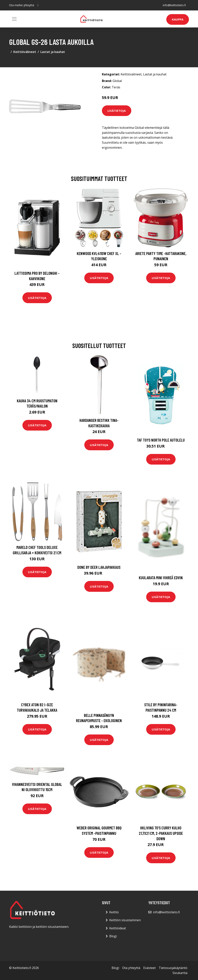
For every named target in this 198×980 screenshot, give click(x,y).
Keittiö (114, 912)
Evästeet (149, 968)
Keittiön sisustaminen (125, 920)
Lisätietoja (117, 111)
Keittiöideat (118, 928)
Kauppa (178, 19)
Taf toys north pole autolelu (161, 440)
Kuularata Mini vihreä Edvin (161, 578)
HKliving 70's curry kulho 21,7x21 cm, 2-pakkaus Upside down (161, 833)
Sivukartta (180, 973)
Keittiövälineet (25, 52)
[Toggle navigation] (14, 19)
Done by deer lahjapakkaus (99, 567)
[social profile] (38, 5)
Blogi (113, 936)
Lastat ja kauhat (53, 52)
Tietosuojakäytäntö (173, 968)
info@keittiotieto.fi (174, 5)
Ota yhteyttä (131, 968)
